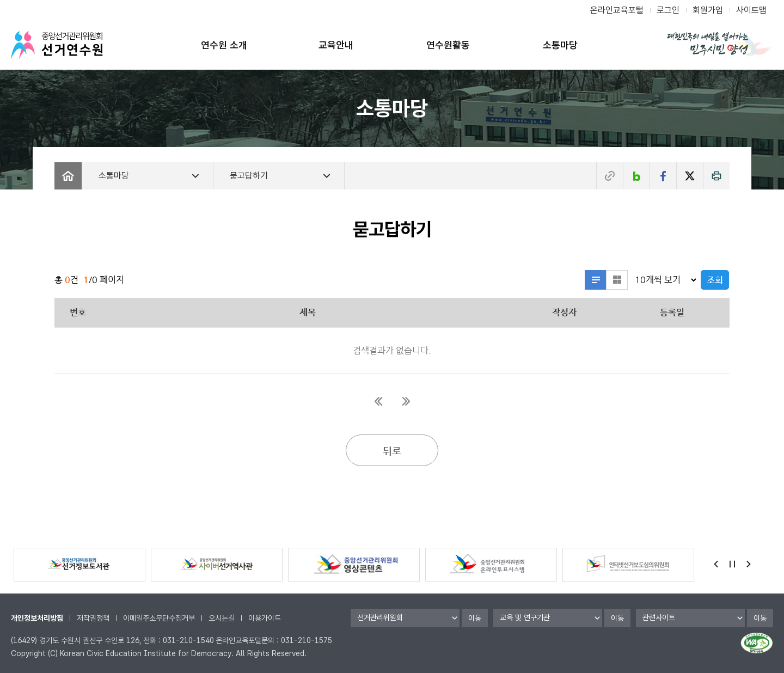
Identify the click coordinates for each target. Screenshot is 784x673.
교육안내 (336, 45)
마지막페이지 (406, 401)
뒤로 (392, 451)
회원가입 (708, 10)
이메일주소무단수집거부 (159, 618)
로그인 (668, 10)
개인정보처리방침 (37, 618)
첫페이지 (378, 401)
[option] (79, 565)
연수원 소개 (224, 45)
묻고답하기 (249, 176)
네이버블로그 (636, 176)
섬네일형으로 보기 (617, 280)
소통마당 (560, 45)
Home (68, 176)
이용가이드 (265, 618)
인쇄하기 (716, 176)
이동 (475, 618)
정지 (732, 564)
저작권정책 (93, 618)
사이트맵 (751, 10)
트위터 (690, 176)
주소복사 (610, 176)
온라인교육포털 (617, 10)
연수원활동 (448, 45)
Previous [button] (716, 564)
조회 (715, 280)
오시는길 (222, 618)
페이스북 (663, 176)
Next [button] (749, 564)
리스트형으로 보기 (596, 280)
